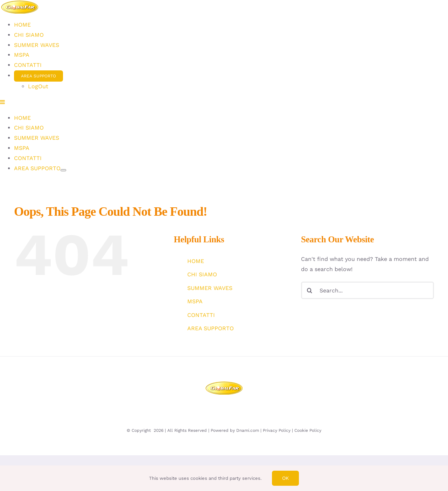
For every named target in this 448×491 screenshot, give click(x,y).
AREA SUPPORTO (211, 327)
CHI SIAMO (202, 273)
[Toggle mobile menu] (3, 191)
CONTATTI (201, 314)
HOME (196, 260)
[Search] (310, 289)
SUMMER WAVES (210, 287)
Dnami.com (248, 429)
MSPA (195, 300)
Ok (285, 478)
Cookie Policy (308, 429)
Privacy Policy (277, 429)
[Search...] (367, 289)
